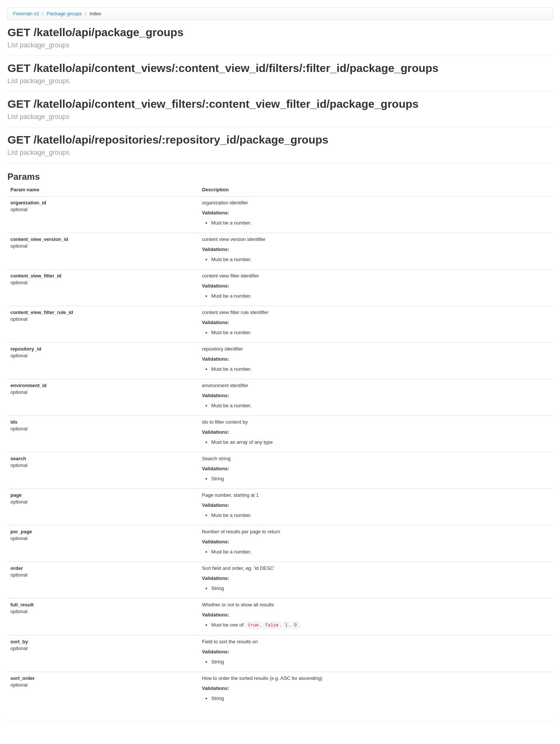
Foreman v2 (26, 14)
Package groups (65, 14)
